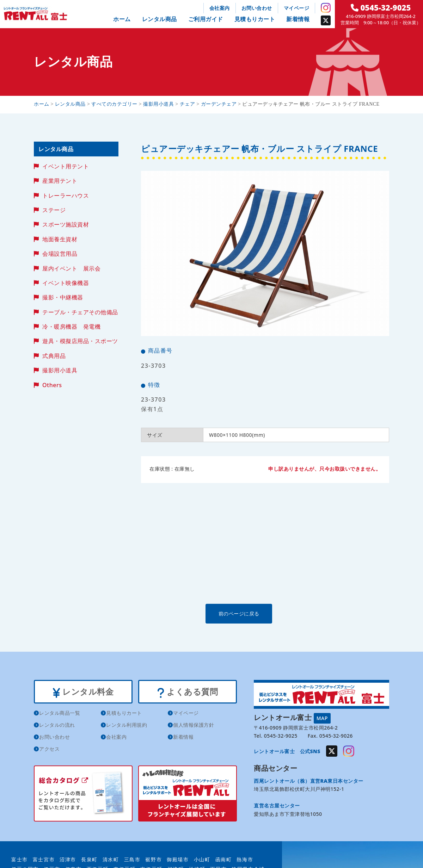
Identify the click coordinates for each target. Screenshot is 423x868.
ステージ (54, 210)
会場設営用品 (60, 254)
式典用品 (54, 356)
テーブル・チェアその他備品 (80, 312)
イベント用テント (66, 166)
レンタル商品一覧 (60, 714)
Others (52, 385)
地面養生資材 (60, 239)
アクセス (49, 750)
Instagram (326, 8)
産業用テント (60, 181)
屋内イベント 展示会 (71, 268)
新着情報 (298, 19)
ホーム (122, 19)
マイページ (297, 8)
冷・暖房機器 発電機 (71, 327)
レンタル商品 (160, 19)
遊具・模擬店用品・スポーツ (80, 341)
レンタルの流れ (57, 726)
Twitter (326, 20)
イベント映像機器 (66, 283)
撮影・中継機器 (63, 297)
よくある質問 (187, 692)
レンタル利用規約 (127, 726)
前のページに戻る (265, 613)
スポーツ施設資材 (66, 224)
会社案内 (220, 8)
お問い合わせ (257, 8)
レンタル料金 (83, 692)
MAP (322, 718)
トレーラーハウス (66, 196)
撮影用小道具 (60, 370)
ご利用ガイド (206, 19)
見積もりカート (255, 19)
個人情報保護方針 (194, 726)
